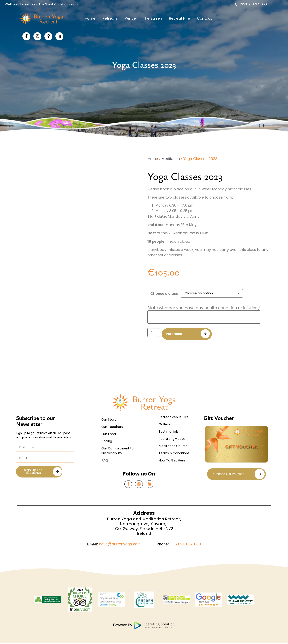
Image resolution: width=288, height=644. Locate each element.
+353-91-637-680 (185, 545)
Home (90, 18)
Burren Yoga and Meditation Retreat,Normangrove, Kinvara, (144, 522)
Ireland (144, 534)
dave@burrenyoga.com (120, 545)
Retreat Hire (179, 18)
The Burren (152, 18)
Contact (204, 18)
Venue (130, 18)
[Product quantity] (153, 333)
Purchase (175, 334)
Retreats (110, 18)
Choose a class (164, 294)
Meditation (171, 159)
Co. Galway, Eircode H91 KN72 (144, 529)
